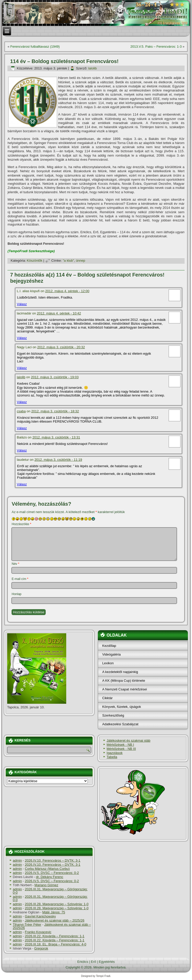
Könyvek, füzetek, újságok (122, 707)
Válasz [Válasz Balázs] (22, 450)
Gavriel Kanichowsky (40, 916)
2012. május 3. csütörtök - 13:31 (56, 437)
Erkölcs (83, 962)
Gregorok (41, 948)
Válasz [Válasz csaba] (22, 428)
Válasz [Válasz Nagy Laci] (22, 368)
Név (15, 564)
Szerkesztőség (113, 715)
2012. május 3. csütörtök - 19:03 (55, 377)
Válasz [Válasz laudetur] (22, 484)
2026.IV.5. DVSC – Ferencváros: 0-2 (52, 873)
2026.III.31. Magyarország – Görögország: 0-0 (50, 891)
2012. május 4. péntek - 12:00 (67, 291)
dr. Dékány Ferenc (50, 877)
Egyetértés (107, 962)
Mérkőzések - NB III (121, 749)
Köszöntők (35, 261)
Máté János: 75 (54, 912)
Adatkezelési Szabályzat (120, 724)
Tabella (112, 757)
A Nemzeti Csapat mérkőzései (124, 689)
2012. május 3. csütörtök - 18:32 (55, 411)
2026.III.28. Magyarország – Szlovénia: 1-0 (57, 904)
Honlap (16, 594)
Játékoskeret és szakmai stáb (128, 741)
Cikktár (107, 698)
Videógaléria (111, 654)
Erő (93, 962)
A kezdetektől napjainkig (120, 672)
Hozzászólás (21, 524)
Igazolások (114, 753)
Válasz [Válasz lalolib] (22, 402)
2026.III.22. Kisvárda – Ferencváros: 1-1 (55, 936)
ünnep (81, 261)
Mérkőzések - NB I (120, 745)
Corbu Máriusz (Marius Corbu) (47, 869)
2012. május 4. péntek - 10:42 (59, 313)
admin (17, 860)
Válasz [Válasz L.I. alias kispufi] (22, 304)
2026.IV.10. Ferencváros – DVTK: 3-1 (53, 860)
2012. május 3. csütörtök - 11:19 (58, 460)
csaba (21, 411)
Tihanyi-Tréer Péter (27, 925)
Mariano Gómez (46, 885)
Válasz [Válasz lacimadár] (22, 338)
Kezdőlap (109, 646)
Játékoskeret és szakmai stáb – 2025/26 (55, 920)
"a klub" (68, 261)
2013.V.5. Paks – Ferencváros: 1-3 (156, 47)
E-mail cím (20, 579)
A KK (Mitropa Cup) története (124, 681)
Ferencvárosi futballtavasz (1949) (35, 47)
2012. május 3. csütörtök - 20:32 (61, 347)
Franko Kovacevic (38, 932)
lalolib (93, 68)
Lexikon (108, 663)
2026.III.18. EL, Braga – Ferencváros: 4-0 (56, 944)
